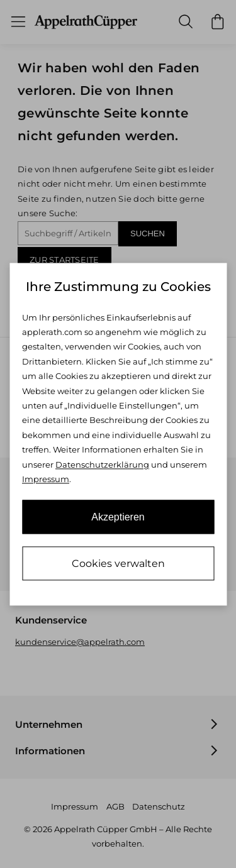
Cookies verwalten (118, 563)
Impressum (46, 480)
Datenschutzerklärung (102, 464)
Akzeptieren (118, 517)
